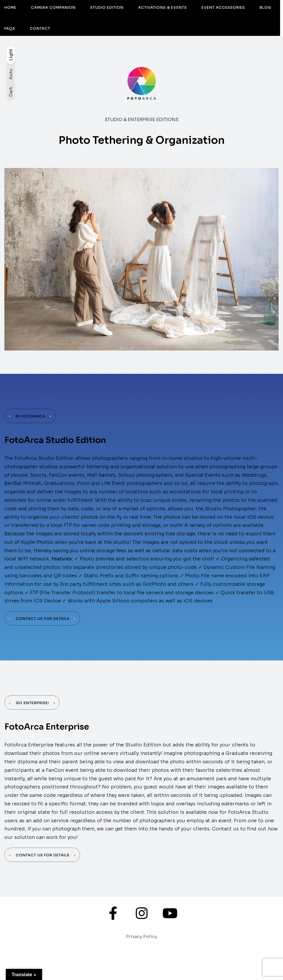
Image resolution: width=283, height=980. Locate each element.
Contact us (225, 829)
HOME (10, 7)
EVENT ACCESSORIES (223, 7)
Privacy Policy (141, 936)
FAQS (10, 28)
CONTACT (40, 28)
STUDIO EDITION (107, 7)
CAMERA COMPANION (53, 7)
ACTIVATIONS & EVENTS (163, 7)
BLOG (265, 7)
